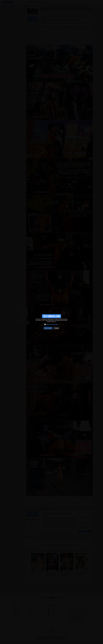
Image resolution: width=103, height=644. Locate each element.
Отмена (56, 328)
